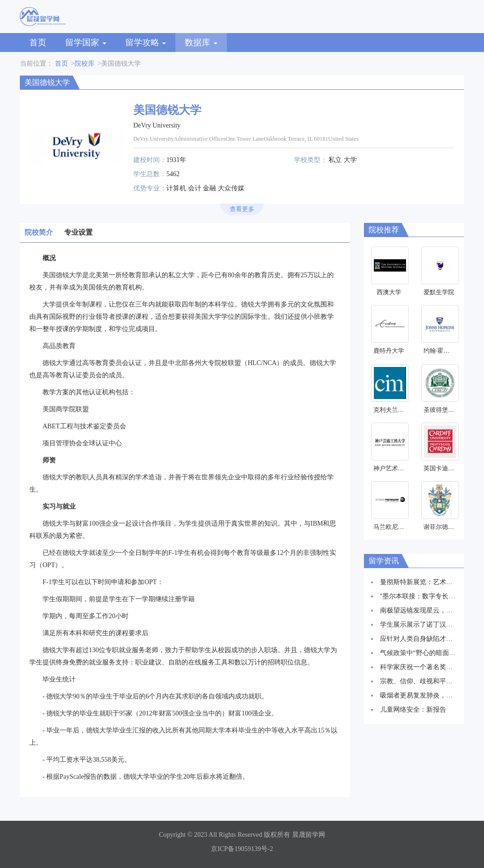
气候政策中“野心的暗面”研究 (423, 653)
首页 (38, 43)
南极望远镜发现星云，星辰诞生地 (430, 610)
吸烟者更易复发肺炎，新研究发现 (430, 695)
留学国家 (86, 43)
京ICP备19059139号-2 (242, 849)
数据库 (201, 43)
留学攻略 (146, 43)
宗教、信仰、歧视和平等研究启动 (430, 681)
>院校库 (83, 64)
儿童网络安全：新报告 (413, 710)
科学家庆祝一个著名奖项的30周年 (430, 667)
